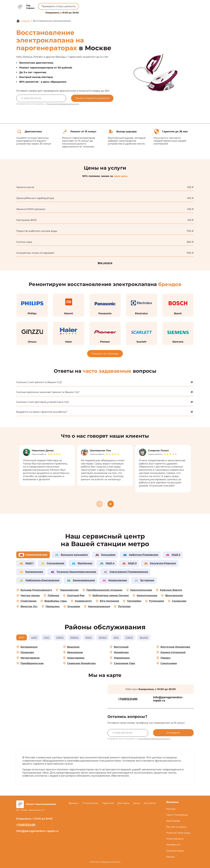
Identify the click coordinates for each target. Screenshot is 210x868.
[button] (111, 504)
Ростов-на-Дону (176, 827)
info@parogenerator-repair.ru (168, 699)
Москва (171, 809)
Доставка (123, 803)
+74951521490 (110, 5)
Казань (171, 857)
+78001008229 (86, 5)
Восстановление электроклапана (52, 21)
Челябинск (173, 845)
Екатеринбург (175, 851)
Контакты (119, 12)
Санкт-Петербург (177, 815)
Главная (26, 21)
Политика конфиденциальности (105, 862)
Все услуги (105, 263)
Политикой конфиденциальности (63, 104)
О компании (92, 12)
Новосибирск (175, 839)
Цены (107, 12)
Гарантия (108, 803)
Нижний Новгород (178, 833)
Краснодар (173, 821)
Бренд (76, 12)
